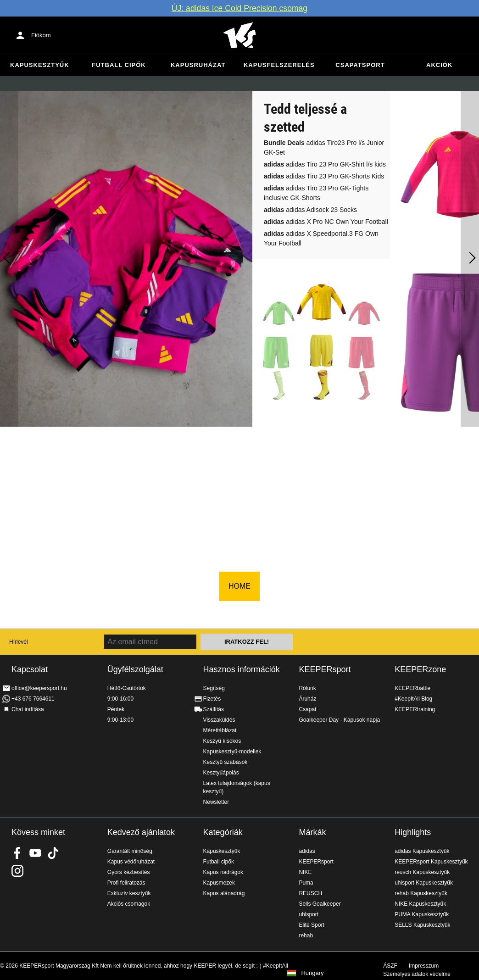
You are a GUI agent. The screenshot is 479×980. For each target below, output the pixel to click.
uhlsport (309, 914)
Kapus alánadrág (224, 893)
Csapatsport (360, 65)
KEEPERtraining (415, 709)
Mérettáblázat (220, 730)
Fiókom (41, 35)
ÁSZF (390, 966)
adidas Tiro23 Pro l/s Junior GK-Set (324, 148)
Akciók (439, 65)
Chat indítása (28, 709)
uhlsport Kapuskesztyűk (424, 883)
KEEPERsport (325, 669)
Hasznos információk (242, 669)
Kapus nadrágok (223, 872)
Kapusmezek (219, 883)
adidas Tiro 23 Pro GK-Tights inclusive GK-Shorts (316, 193)
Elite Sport (311, 925)
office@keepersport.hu (39, 688)
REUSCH (310, 893)
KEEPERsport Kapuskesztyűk (431, 862)
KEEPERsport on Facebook (17, 853)
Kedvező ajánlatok (141, 832)
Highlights (413, 832)
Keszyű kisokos (222, 741)
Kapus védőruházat (131, 862)
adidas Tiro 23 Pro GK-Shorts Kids (324, 176)
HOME (239, 586)
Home (239, 35)
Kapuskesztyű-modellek (232, 752)
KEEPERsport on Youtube (35, 853)
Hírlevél (19, 642)
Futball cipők (119, 65)
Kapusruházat (198, 65)
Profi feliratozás (126, 883)
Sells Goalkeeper (320, 904)
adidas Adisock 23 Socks (310, 210)
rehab (306, 935)
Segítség (214, 688)
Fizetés (212, 699)
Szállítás (214, 709)
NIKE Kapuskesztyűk (420, 904)
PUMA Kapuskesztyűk (422, 914)
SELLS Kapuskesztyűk (422, 925)
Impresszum (424, 966)
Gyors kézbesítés (129, 872)
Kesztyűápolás (221, 773)
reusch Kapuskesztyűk (422, 872)
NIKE (305, 872)
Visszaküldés (219, 720)
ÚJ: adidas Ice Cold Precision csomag (239, 8)
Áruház (307, 699)
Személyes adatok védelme (417, 974)
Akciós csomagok (129, 904)
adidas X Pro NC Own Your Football (326, 222)
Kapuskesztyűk (40, 65)
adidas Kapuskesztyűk (422, 851)
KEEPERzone (420, 669)
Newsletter (216, 802)
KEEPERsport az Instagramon (17, 871)
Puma (306, 883)
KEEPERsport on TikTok (53, 853)
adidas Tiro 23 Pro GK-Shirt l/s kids (325, 164)
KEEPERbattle (412, 688)
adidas (307, 851)
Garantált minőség (130, 851)
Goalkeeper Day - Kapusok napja (339, 720)
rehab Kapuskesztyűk (421, 893)
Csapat (307, 709)
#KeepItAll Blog (413, 699)
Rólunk (307, 688)
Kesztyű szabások (226, 762)
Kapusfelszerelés (279, 65)
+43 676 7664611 (33, 699)
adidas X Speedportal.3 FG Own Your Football (321, 238)
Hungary (312, 973)
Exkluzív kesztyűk (129, 893)
